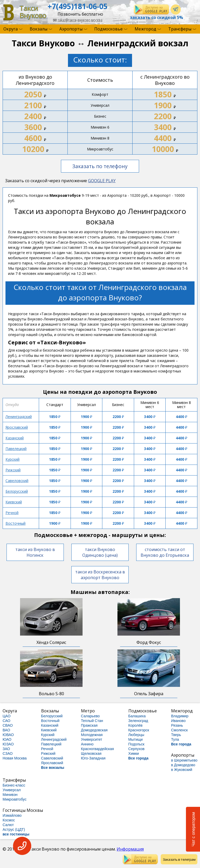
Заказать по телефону (100, 166)
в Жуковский (182, 770)
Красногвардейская (97, 749)
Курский (12, 459)
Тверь (176, 735)
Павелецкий (16, 449)
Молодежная (92, 735)
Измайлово (12, 815)
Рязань (177, 725)
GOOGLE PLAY (102, 181)
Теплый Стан (92, 721)
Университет (92, 739)
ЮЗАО (8, 744)
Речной (12, 513)
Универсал (12, 790)
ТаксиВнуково (33, 12)
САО (7, 721)
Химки (134, 753)
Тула (175, 739)
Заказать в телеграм (179, 859)
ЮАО (7, 739)
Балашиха (137, 716)
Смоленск (179, 730)
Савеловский (17, 481)
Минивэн (10, 795)
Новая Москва (15, 758)
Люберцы (136, 735)
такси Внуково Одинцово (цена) (100, 552)
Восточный (15, 523)
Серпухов (136, 749)
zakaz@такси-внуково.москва (78, 20)
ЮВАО (8, 735)
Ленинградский (19, 417)
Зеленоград (138, 721)
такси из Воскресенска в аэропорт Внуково (100, 575)
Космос (9, 820)
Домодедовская (94, 730)
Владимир (180, 716)
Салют (8, 825)
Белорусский (17, 491)
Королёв (136, 725)
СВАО (8, 725)
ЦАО (7, 716)
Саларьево (90, 716)
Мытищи (136, 739)
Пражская (89, 725)
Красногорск (139, 730)
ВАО (6, 730)
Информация (130, 849)
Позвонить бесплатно (80, 14)
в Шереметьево (184, 760)
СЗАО (8, 753)
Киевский (14, 502)
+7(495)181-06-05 (78, 6)
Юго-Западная (93, 758)
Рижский (13, 470)
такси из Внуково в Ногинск (35, 552)
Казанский (15, 438)
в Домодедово (183, 765)
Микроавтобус (15, 799)
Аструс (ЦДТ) (14, 829)
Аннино (87, 744)
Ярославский (17, 427)
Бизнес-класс (14, 785)
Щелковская (91, 753)
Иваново (178, 721)
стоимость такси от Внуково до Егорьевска (165, 552)
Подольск (136, 744)
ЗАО (6, 749)
